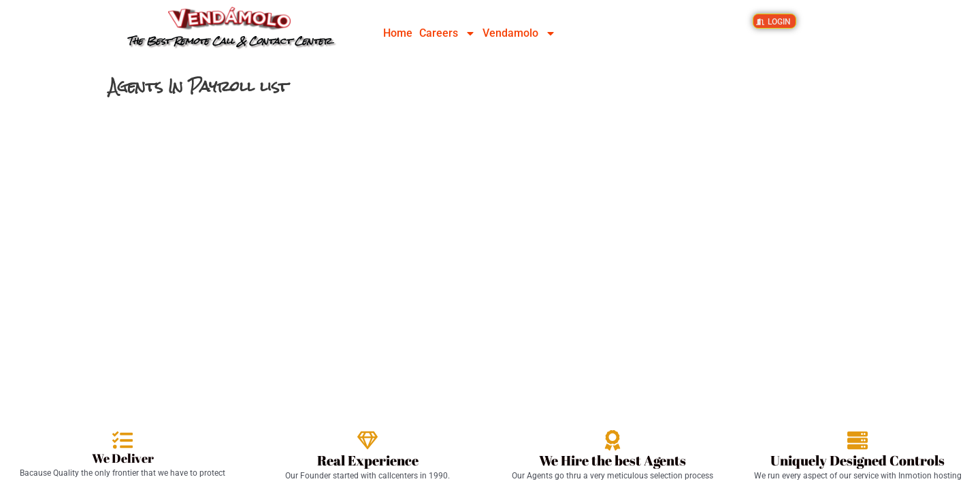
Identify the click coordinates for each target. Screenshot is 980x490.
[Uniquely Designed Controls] (857, 440)
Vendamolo (519, 33)
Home (398, 33)
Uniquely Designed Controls (857, 460)
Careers (447, 33)
